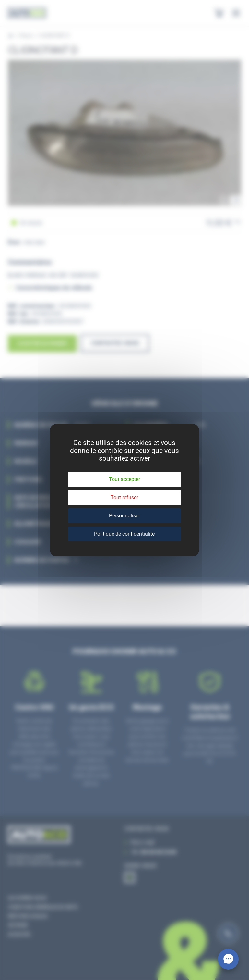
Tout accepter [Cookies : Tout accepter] (124, 479)
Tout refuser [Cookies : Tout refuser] (124, 497)
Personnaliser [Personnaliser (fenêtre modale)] (124, 516)
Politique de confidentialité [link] (124, 534)
